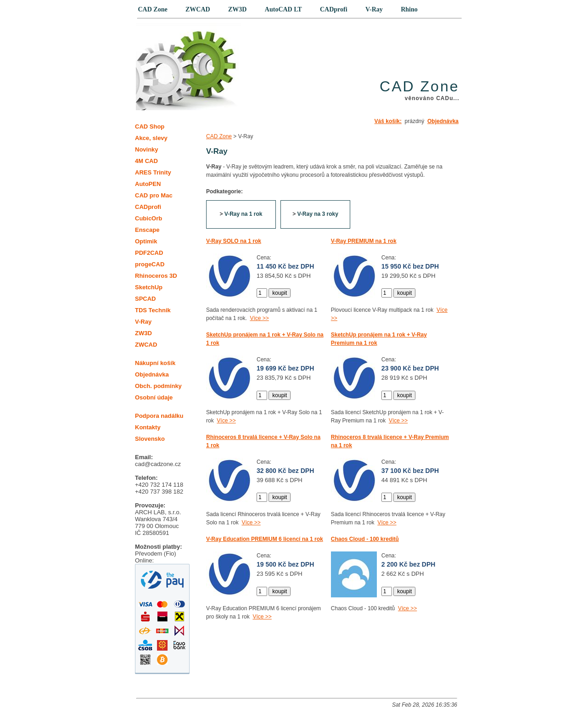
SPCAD (146, 299)
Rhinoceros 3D (156, 276)
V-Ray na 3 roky (317, 214)
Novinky (147, 149)
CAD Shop (150, 126)
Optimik (146, 241)
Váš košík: (388, 121)
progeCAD (150, 264)
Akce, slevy (151, 138)
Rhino (409, 9)
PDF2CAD (149, 253)
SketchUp (149, 287)
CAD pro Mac (154, 195)
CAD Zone (219, 136)
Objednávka (443, 121)
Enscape (147, 230)
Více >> (259, 318)
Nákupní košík (155, 363)
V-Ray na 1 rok (244, 214)
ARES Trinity (153, 172)
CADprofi (148, 207)
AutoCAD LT (283, 9)
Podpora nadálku (159, 416)
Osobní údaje (154, 397)
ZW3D (143, 333)
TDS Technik (153, 310)
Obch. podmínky (158, 386)
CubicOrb (148, 218)
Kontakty (148, 427)
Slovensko (150, 439)
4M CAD (146, 161)
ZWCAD (146, 345)
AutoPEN (148, 184)
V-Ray (143, 322)
